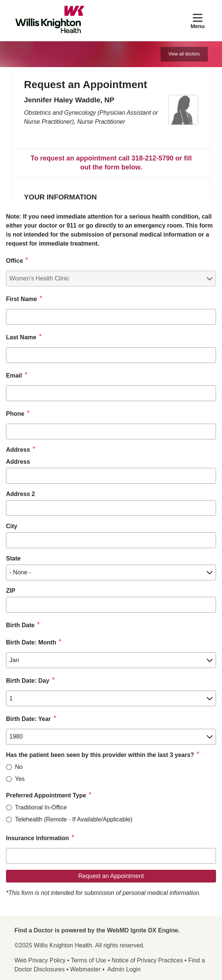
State (13, 558)
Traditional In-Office (41, 807)
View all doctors (184, 54)
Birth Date (20, 625)
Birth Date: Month (31, 642)
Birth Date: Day (28, 681)
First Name (22, 299)
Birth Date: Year (28, 719)
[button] (199, 21)
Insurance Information (37, 838)
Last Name (21, 337)
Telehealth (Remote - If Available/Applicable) (74, 819)
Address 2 (20, 494)
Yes (20, 779)
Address (18, 462)
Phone (15, 414)
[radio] (9, 767)
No (19, 767)
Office (14, 261)
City (12, 526)
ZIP (11, 591)
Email (14, 375)
